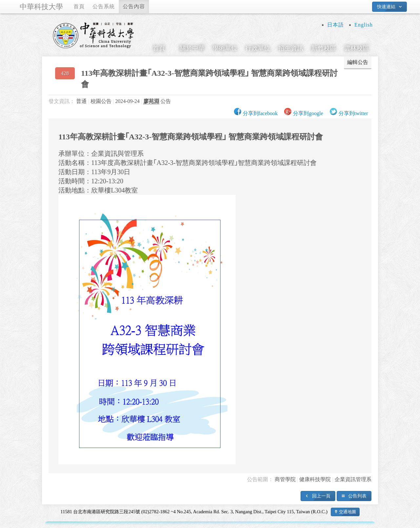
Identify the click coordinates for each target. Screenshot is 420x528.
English (364, 25)
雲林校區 (357, 48)
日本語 (336, 25)
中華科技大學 (41, 7)
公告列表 (357, 496)
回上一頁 (321, 496)
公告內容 (134, 6)
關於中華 (192, 48)
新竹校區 (324, 48)
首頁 (79, 6)
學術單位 (225, 48)
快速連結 (386, 7)
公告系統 (104, 6)
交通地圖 (347, 512)
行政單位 (258, 48)
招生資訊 (291, 48)
